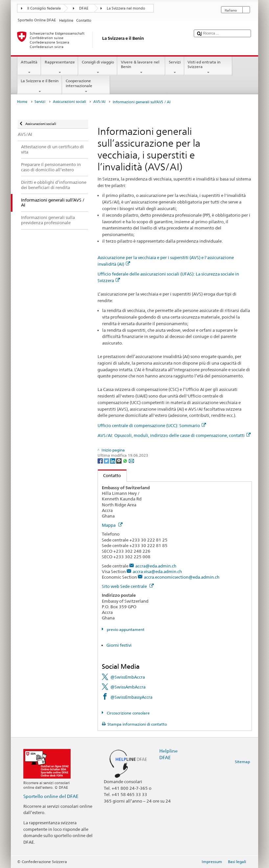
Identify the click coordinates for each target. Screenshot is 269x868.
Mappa (112, 525)
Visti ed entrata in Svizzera (208, 67)
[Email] (131, 460)
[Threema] (119, 460)
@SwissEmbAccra (128, 677)
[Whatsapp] (126, 460)
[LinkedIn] (113, 460)
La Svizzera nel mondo (126, 8)
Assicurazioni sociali (69, 102)
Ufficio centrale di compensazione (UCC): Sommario (152, 425)
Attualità (29, 67)
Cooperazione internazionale (86, 86)
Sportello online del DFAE (51, 796)
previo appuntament (125, 629)
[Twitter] (107, 460)
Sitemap (242, 762)
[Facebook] (101, 460)
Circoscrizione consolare (128, 713)
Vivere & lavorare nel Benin (141, 67)
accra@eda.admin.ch (156, 566)
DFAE (84, 8)
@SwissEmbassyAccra (131, 697)
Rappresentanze (60, 67)
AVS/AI (99, 102)
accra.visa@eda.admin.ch (157, 571)
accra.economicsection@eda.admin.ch (182, 577)
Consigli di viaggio (98, 67)
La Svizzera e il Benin (40, 86)
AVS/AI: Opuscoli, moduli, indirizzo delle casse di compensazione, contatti (174, 435)
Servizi (175, 67)
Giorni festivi (119, 645)
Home (22, 102)
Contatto (110, 475)
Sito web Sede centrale (128, 586)
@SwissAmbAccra (128, 687)
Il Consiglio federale (44, 8)
